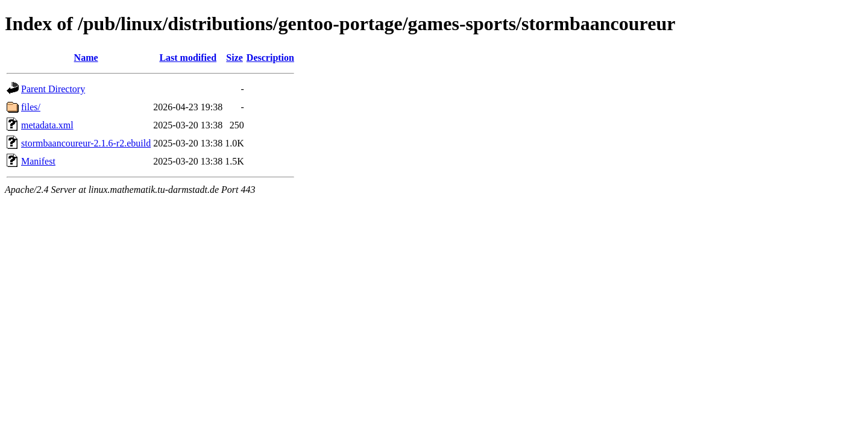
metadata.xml (47, 125)
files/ (31, 107)
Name (86, 58)
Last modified (188, 58)
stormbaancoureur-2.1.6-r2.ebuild (86, 143)
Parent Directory (53, 89)
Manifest (38, 161)
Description (270, 58)
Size (234, 58)
